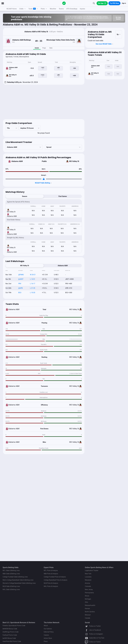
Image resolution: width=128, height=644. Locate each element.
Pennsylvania (89, 593)
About (46, 626)
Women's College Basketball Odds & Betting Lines (19, 583)
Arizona (87, 583)
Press (46, 641)
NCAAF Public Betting (44, 183)
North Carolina (90, 612)
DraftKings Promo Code (11, 632)
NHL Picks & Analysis (51, 586)
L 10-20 (33, 293)
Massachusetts (90, 605)
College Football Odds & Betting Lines (15, 577)
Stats (51, 48)
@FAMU (21, 275)
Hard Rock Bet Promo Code (12, 641)
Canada (87, 618)
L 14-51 (33, 279)
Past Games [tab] (63, 196)
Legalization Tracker (92, 570)
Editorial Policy (49, 632)
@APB (21, 288)
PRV (20, 284)
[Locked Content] (44, 179)
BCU (20, 293)
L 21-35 (33, 288)
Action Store (48, 638)
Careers (46, 635)
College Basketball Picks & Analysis (56, 580)
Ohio (86, 602)
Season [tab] (25, 196)
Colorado (88, 586)
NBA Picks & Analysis (51, 574)
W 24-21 (33, 275)
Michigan (88, 599)
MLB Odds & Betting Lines (11, 586)
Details (37, 48)
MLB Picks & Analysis (51, 583)
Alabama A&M (17, 161)
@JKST (21, 279)
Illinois (87, 596)
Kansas (87, 608)
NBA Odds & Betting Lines (11, 574)
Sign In (124, 3)
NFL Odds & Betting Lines (11, 570)
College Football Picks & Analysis (55, 577)
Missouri (88, 615)
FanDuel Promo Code (10, 635)
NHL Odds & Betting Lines (11, 589)
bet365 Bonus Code (9, 638)
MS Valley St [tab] (25, 266)
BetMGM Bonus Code (10, 629)
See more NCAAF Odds (105, 44)
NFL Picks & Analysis (51, 570)
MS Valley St (74, 161)
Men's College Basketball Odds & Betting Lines (18, 580)
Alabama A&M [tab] (63, 266)
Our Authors (48, 629)
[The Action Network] (64, 3)
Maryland (88, 580)
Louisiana (88, 577)
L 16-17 (33, 284)
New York (88, 574)
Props (44, 48)
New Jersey (89, 589)
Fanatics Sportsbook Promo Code (14, 626)
